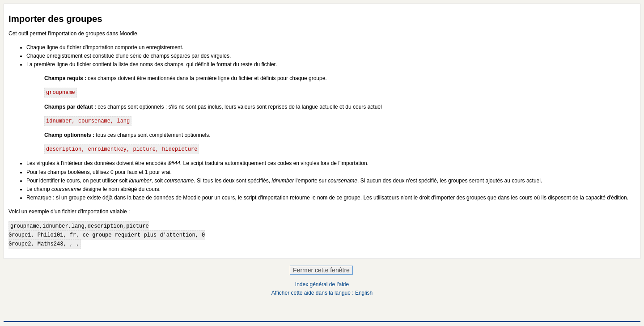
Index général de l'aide (322, 284)
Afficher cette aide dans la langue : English (322, 293)
